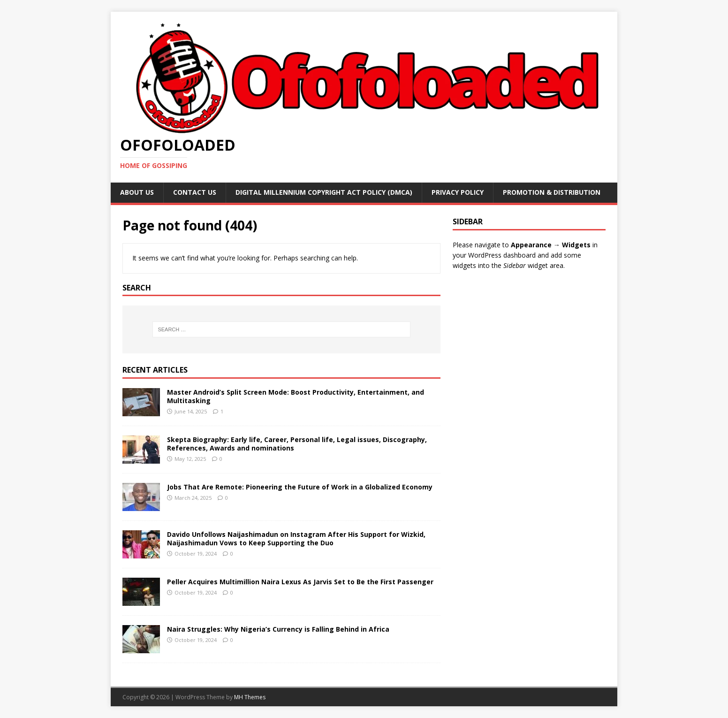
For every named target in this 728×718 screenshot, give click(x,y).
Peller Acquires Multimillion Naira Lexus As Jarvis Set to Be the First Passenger (300, 582)
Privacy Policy (458, 192)
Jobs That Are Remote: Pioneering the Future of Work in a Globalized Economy (300, 487)
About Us (137, 192)
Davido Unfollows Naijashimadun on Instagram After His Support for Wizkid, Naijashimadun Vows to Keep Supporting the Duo (296, 538)
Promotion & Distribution (552, 192)
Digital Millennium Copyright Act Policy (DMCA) (324, 192)
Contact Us (195, 192)
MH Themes (250, 697)
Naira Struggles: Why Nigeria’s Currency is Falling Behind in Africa (278, 629)
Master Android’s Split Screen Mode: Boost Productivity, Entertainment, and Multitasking (296, 396)
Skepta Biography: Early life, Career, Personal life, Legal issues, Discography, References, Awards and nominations (297, 444)
